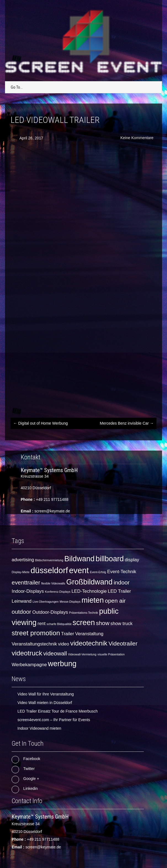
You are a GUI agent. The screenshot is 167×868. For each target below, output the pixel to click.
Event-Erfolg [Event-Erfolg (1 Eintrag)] (98, 572)
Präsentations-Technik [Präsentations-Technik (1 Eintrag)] (83, 613)
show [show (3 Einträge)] (103, 623)
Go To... (17, 87)
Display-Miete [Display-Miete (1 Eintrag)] (21, 572)
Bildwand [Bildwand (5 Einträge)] (79, 559)
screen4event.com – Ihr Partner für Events (54, 720)
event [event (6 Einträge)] (79, 570)
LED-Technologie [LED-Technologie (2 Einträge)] (89, 591)
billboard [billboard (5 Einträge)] (110, 559)
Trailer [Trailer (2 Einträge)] (67, 634)
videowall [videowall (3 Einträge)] (55, 653)
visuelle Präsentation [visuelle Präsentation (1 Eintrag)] (111, 654)
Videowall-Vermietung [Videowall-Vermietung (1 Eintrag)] (82, 654)
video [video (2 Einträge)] (63, 644)
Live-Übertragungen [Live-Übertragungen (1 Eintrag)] (46, 602)
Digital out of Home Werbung (40, 423)
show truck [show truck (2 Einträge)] (121, 624)
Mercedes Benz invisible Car (127, 423)
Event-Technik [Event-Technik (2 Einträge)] (122, 572)
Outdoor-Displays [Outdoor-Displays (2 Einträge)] (50, 612)
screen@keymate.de (52, 511)
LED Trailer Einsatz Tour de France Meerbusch (58, 711)
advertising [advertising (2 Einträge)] (23, 560)
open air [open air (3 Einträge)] (115, 601)
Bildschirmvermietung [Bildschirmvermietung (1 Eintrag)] (49, 560)
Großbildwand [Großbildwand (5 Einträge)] (89, 582)
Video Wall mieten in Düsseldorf (45, 703)
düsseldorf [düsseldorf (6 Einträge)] (49, 570)
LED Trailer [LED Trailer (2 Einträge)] (120, 591)
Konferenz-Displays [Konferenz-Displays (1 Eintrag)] (58, 592)
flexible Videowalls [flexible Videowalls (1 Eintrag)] (53, 583)
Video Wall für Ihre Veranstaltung (46, 694)
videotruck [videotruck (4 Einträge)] (27, 653)
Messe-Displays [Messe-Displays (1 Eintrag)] (70, 602)
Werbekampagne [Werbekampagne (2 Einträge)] (29, 665)
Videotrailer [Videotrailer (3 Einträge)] (123, 643)
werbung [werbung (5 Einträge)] (62, 664)
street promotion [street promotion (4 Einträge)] (36, 633)
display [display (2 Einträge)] (132, 560)
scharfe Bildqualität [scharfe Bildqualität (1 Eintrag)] (59, 624)
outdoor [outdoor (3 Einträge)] (21, 612)
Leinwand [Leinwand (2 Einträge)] (22, 601)
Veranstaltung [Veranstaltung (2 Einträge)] (89, 634)
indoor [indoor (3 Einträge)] (122, 582)
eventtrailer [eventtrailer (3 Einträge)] (26, 582)
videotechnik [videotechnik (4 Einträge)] (89, 643)
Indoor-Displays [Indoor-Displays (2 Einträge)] (28, 591)
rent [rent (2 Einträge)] (42, 624)
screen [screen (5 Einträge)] (84, 623)
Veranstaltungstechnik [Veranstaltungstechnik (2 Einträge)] (34, 644)
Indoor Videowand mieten (39, 728)
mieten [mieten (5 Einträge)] (93, 600)
